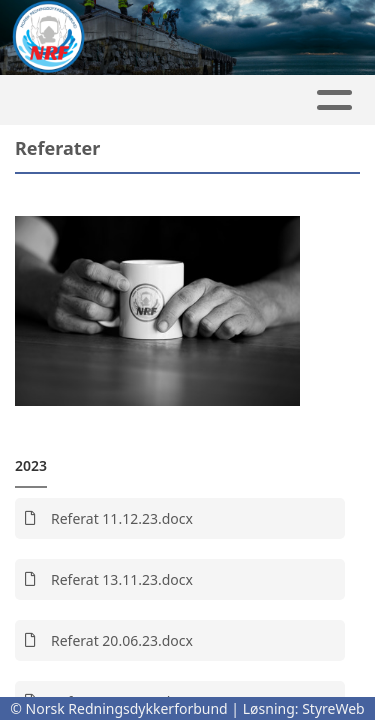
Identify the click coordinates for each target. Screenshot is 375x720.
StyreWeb (333, 708)
